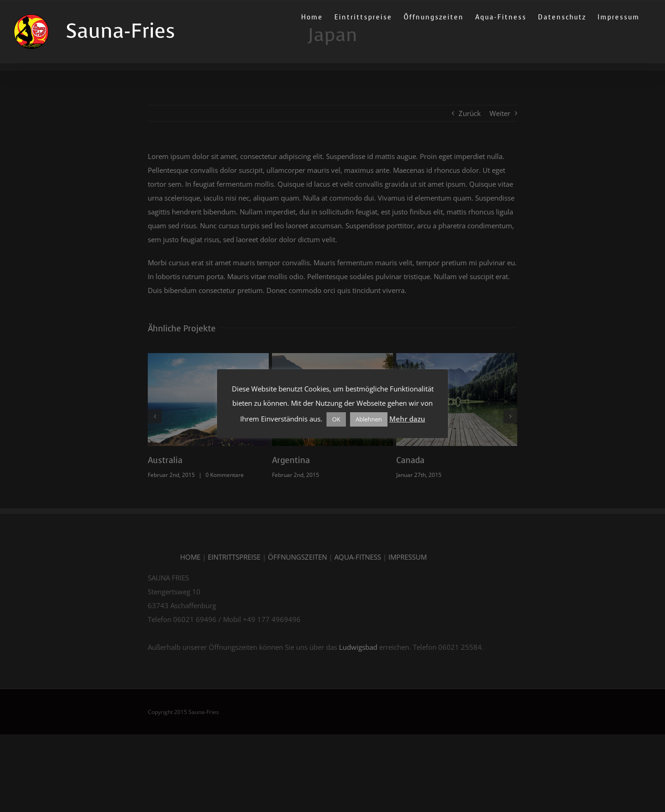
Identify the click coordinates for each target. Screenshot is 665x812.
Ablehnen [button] (369, 419)
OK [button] (336, 419)
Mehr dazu (407, 419)
